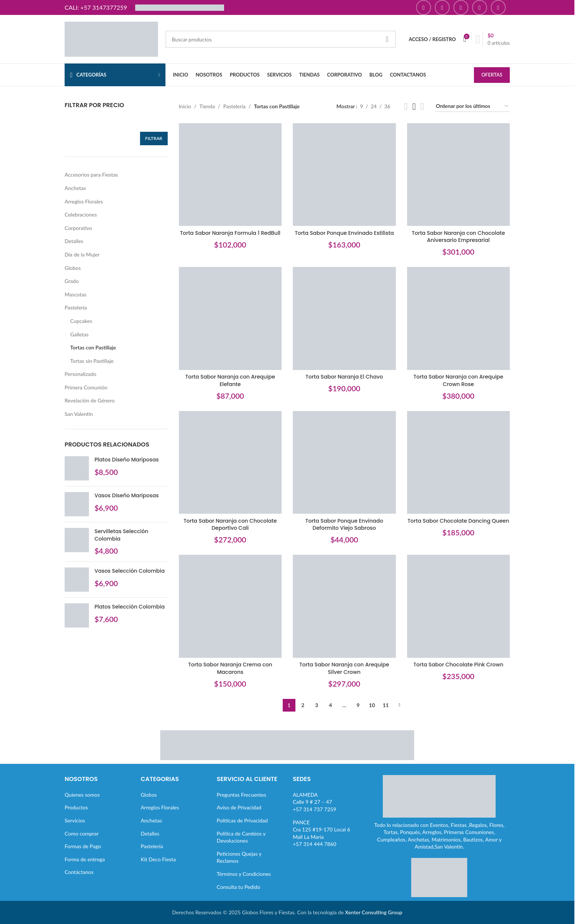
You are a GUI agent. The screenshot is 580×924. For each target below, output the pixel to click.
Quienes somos (82, 795)
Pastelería (76, 307)
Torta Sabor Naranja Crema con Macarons (230, 668)
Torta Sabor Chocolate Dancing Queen (458, 521)
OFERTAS (492, 75)
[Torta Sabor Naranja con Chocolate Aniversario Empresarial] (459, 175)
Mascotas (75, 294)
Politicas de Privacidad (242, 820)
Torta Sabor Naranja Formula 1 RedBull (230, 233)
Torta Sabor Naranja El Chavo (344, 377)
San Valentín (79, 414)
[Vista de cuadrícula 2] (406, 107)
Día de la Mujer (82, 254)
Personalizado (80, 374)
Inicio (185, 106)
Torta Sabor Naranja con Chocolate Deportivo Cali (230, 525)
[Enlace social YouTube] (461, 7)
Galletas (79, 334)
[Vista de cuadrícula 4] (422, 107)
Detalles (74, 241)
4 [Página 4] (331, 705)
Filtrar (154, 138)
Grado (72, 281)
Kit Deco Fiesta (158, 859)
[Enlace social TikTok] (498, 7)
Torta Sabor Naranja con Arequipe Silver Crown (344, 668)
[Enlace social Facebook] (424, 7)
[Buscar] (281, 39)
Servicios (75, 820)
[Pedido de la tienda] (472, 107)
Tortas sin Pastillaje (92, 361)
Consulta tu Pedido (238, 887)
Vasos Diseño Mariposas (127, 496)
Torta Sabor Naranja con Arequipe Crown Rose (458, 380)
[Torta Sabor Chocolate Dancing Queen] (459, 463)
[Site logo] (111, 39)
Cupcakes (81, 321)
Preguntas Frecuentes (241, 795)
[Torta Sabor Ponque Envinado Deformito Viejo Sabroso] (344, 463)
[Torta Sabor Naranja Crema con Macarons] (230, 606)
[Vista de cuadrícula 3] (414, 107)
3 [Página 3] (317, 705)
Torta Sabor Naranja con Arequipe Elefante (230, 380)
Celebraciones (81, 214)
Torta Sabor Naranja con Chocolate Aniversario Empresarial (458, 237)
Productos (76, 807)
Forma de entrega (85, 859)
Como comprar (82, 833)
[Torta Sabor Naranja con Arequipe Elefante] (230, 318)
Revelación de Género (90, 400)
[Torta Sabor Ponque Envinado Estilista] (344, 175)
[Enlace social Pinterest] (480, 7)
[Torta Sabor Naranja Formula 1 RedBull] (230, 175)
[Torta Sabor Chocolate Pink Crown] (459, 606)
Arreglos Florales (84, 201)
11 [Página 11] (386, 705)
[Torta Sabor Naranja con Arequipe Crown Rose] (459, 318)
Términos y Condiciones (244, 874)
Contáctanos (79, 872)
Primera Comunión (86, 387)
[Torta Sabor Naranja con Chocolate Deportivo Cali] (230, 463)
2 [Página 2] (303, 705)
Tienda (207, 106)
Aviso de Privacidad (239, 807)
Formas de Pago (83, 846)
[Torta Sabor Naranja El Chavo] (344, 318)
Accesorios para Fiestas (91, 175)
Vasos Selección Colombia (130, 571)
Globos (73, 268)
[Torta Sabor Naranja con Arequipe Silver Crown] (344, 606)
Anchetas (75, 188)
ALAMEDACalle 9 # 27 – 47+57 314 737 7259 (314, 802)
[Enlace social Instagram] (442, 7)
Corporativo (78, 228)
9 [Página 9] (358, 705)
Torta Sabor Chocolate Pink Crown (458, 665)
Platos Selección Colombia (130, 607)
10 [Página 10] (372, 705)
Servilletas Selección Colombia (121, 535)
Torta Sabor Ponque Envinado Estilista (344, 233)
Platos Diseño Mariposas (127, 460)
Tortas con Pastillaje (93, 347)
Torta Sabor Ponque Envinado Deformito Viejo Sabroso (344, 525)
